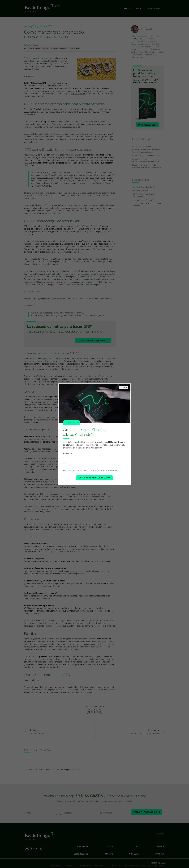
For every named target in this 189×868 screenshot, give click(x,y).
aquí (116, 471)
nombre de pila (67, 453)
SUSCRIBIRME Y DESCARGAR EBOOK (94, 478)
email (64, 463)
